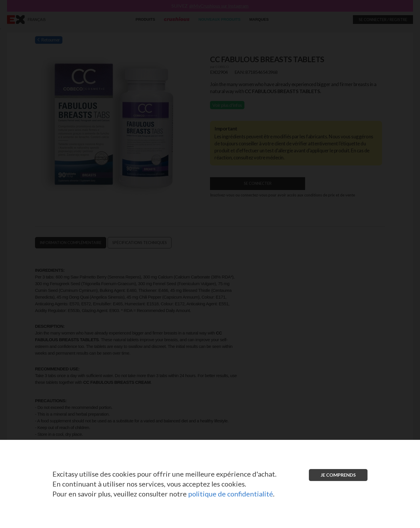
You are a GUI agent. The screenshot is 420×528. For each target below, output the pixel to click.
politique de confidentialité (231, 494)
